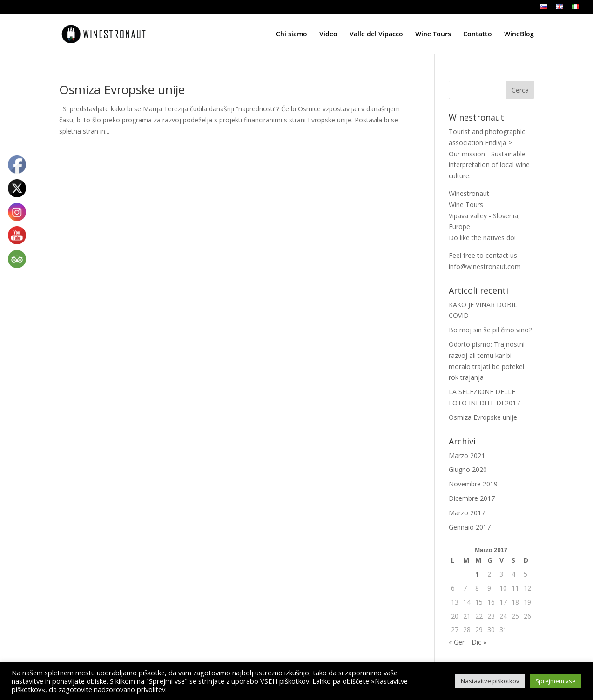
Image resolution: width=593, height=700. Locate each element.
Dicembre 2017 (472, 498)
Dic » (479, 642)
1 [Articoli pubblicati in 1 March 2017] (477, 574)
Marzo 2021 (467, 455)
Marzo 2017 (467, 513)
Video (328, 34)
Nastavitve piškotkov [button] (490, 681)
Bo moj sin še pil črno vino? (490, 330)
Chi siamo (292, 34)
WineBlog (519, 34)
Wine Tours (433, 34)
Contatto (478, 34)
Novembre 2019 (473, 484)
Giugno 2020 (468, 469)
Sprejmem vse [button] (556, 681)
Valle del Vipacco (376, 34)
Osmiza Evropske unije (122, 89)
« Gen (457, 642)
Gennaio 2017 (470, 527)
